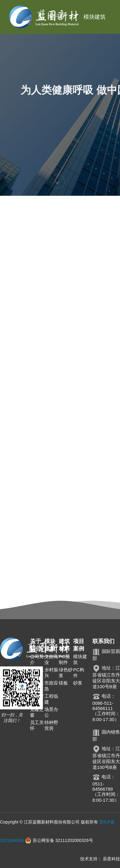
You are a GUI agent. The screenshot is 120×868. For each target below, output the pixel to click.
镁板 (63, 683)
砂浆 (78, 683)
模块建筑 (95, 17)
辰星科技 (111, 859)
